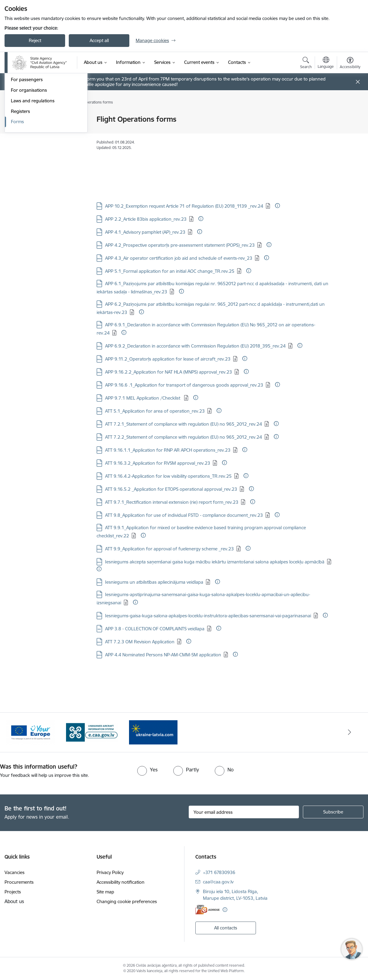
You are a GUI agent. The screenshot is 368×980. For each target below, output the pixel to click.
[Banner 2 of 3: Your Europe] (92, 732)
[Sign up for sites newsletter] (333, 812)
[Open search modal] (306, 64)
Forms (17, 204)
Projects (13, 892)
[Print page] (349, 117)
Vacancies (15, 872)
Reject (35, 40)
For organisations (29, 172)
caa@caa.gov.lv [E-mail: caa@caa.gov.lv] (218, 882)
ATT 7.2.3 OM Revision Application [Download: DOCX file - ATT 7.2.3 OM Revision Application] (140, 642)
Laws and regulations (33, 183)
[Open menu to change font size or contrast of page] (350, 64)
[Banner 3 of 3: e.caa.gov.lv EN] (153, 732)
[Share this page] (349, 132)
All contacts (226, 928)
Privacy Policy (110, 872)
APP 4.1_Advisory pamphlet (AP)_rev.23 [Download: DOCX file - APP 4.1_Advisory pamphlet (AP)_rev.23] (145, 232)
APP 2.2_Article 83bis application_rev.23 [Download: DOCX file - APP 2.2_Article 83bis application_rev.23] (146, 219)
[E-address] (207, 910)
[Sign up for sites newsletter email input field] (244, 812)
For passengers (27, 162)
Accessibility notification (121, 882)
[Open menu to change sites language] (326, 63)
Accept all (99, 40)
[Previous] (18, 732)
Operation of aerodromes (37, 151)
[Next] (350, 732)
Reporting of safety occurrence (43, 130)
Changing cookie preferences (127, 901)
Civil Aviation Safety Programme (43, 120)
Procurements (19, 882)
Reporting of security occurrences (46, 141)
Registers (20, 193)
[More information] (277, 206)
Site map (105, 892)
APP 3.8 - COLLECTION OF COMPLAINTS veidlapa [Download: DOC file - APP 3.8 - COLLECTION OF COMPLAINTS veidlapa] (155, 629)
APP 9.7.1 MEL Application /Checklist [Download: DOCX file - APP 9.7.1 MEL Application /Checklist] (143, 398)
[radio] (147, 770)
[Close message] (358, 82)
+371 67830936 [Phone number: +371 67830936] (219, 872)
